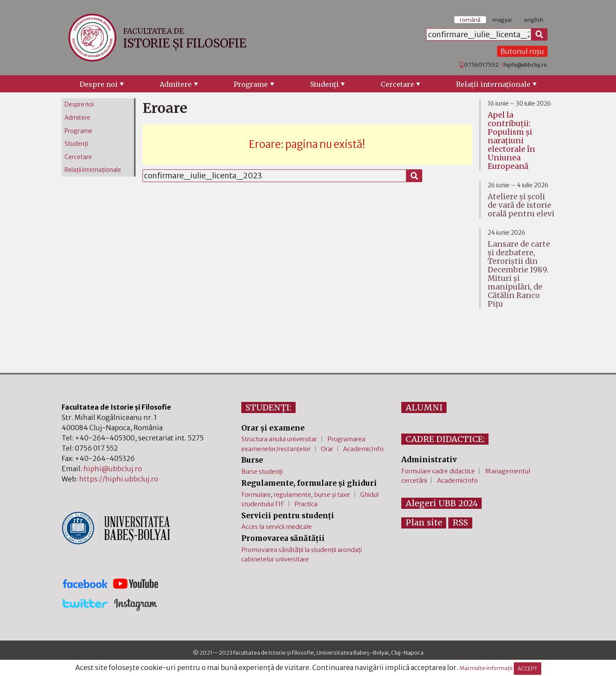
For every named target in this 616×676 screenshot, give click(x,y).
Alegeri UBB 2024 (442, 503)
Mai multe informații (486, 668)
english (534, 20)
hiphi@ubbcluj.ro (525, 65)
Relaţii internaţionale (493, 84)
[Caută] (539, 35)
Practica (306, 504)
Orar (327, 449)
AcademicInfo (363, 449)
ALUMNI (424, 407)
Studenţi (324, 84)
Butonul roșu (522, 51)
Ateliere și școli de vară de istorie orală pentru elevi (521, 205)
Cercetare (397, 84)
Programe (251, 84)
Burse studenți (262, 472)
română (470, 20)
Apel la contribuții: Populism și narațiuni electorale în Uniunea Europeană (511, 141)
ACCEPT (527, 669)
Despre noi (99, 84)
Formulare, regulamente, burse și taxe (296, 495)
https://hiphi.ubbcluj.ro (119, 479)
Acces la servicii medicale (277, 527)
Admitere (176, 84)
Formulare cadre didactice (438, 471)
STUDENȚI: (268, 407)
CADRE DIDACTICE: (445, 439)
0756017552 (481, 65)
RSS (460, 522)
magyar (502, 20)
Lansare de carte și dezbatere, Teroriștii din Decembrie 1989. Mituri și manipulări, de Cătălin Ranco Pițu (519, 274)
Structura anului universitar (279, 439)
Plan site (424, 522)
